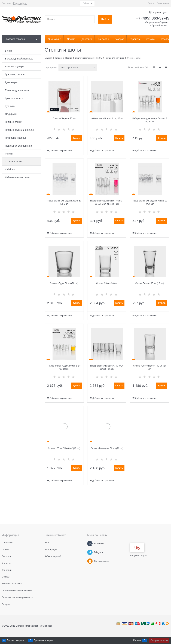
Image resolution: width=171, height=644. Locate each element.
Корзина (137, 640)
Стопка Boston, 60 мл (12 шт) (150, 283)
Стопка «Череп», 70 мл (64, 118)
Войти (151, 3)
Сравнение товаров (43, 640)
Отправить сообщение (156, 22)
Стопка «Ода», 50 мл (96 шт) (64, 283)
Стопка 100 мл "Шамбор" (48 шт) (64, 448)
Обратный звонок (159, 26)
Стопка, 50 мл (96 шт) (107, 283)
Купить (76, 138)
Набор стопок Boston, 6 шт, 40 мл (107, 118)
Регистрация (163, 3)
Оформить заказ (159, 640)
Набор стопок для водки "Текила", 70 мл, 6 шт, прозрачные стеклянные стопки (107, 204)
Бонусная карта (138, 556)
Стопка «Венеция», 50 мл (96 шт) (107, 448)
